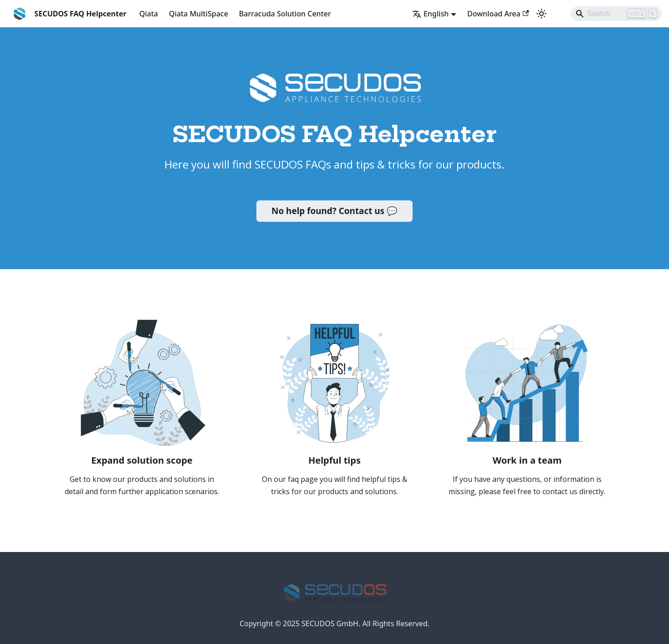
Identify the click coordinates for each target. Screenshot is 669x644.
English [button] (430, 14)
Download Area (498, 14)
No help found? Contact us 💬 (334, 211)
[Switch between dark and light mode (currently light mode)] (541, 14)
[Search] (616, 14)
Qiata (149, 14)
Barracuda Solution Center (285, 14)
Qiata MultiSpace (199, 14)
